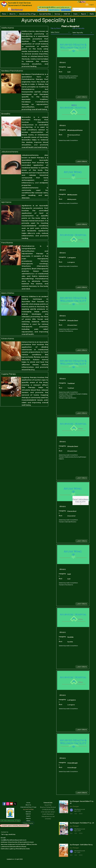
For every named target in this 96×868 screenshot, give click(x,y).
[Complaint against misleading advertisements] (15, 826)
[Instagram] (8, 804)
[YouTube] (11, 804)
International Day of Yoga (28, 807)
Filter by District (56, 28)
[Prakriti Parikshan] (54, 10)
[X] (15, 804)
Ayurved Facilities (28, 809)
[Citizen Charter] (28, 823)
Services (28, 812)
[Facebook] (4, 804)
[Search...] (83, 9)
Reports (28, 818)
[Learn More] (82, 97)
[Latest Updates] (66, 10)
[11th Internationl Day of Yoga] (10, 821)
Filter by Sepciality (78, 28)
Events (28, 816)
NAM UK (28, 814)
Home (28, 803)
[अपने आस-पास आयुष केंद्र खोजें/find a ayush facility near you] (54, 7)
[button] (42, 10)
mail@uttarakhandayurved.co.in (14, 840)
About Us (28, 805)
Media (28, 821)
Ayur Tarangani (74, 806)
